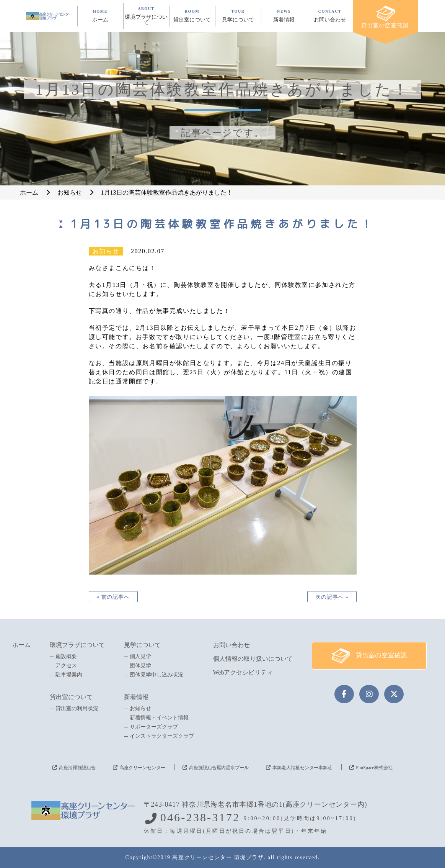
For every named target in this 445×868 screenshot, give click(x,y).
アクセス (66, 666)
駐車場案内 (69, 675)
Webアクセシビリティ (243, 672)
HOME (100, 16)
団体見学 (140, 666)
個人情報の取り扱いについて (253, 659)
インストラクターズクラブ (162, 736)
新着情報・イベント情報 (159, 718)
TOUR (238, 16)
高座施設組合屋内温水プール (219, 768)
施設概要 (66, 657)
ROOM (192, 16)
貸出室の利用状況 (77, 709)
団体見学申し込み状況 (156, 675)
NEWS (284, 16)
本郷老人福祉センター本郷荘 (302, 768)
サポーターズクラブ (154, 727)
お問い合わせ (231, 645)
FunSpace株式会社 (374, 768)
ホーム (21, 645)
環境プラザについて (77, 645)
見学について (142, 645)
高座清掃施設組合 (77, 768)
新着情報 (136, 697)
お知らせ (140, 709)
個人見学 (140, 657)
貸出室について (71, 697)
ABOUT (146, 16)
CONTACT (330, 16)
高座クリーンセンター (142, 768)
